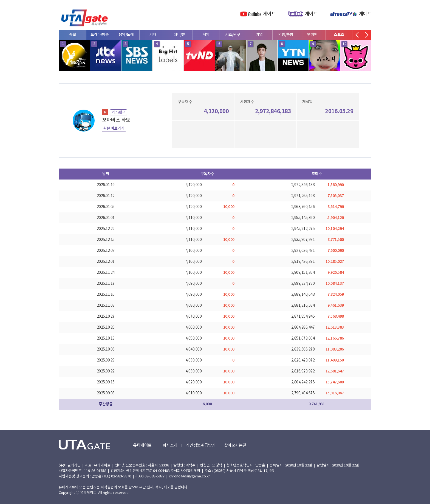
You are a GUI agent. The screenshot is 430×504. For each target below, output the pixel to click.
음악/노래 (126, 35)
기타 (153, 35)
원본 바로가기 (114, 129)
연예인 (312, 35)
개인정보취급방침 (201, 445)
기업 (259, 35)
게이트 (269, 14)
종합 (73, 35)
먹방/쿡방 (286, 35)
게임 (206, 35)
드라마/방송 (100, 35)
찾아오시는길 (235, 445)
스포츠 (339, 35)
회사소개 (170, 445)
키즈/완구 (233, 35)
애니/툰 (179, 35)
